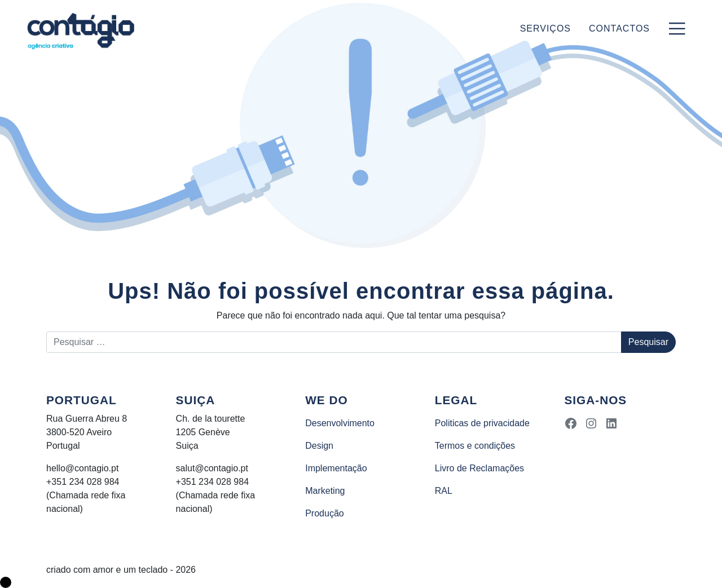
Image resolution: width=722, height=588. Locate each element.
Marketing (325, 491)
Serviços (545, 28)
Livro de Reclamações (479, 468)
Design (319, 446)
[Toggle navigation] (677, 29)
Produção (325, 513)
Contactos (619, 28)
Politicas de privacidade (482, 423)
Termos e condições (475, 446)
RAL (444, 491)
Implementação (336, 468)
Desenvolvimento (340, 423)
